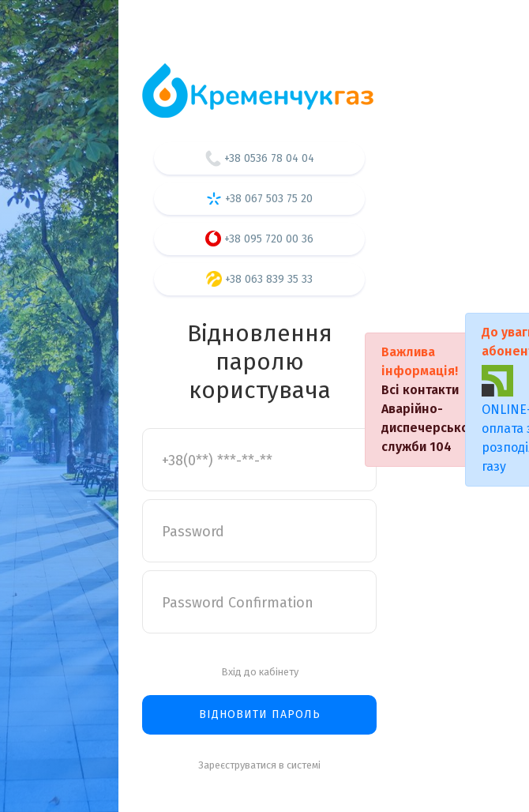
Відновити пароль (260, 714)
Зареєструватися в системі (259, 765)
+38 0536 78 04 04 (260, 158)
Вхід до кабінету (260, 672)
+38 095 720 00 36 (259, 239)
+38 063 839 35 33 (259, 279)
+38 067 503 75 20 (259, 199)
